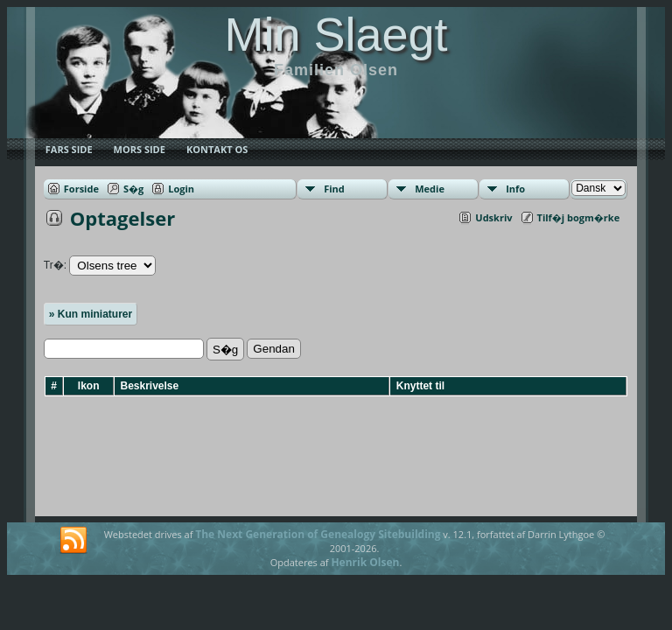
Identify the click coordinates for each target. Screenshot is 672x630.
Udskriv (493, 217)
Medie (430, 189)
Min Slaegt (336, 34)
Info (515, 189)
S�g (133, 189)
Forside (81, 189)
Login (181, 189)
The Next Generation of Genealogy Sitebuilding (318, 534)
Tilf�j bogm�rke (579, 217)
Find (334, 189)
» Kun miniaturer (91, 314)
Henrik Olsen (365, 562)
